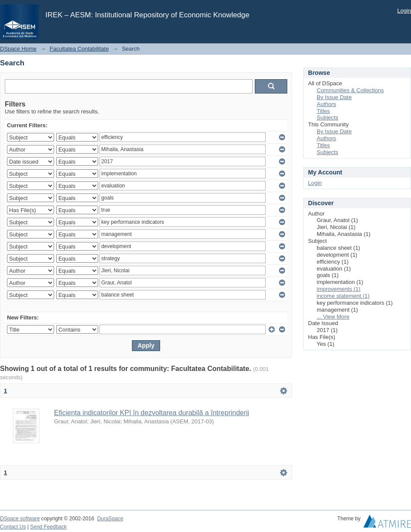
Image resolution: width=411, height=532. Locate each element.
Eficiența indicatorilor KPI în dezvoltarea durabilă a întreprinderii (152, 413)
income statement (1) (343, 296)
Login (404, 11)
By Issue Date (334, 97)
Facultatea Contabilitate (79, 49)
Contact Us (13, 527)
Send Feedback (49, 527)
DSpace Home (18, 49)
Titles (323, 111)
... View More (333, 317)
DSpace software (20, 519)
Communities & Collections (350, 90)
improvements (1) (339, 289)
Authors (326, 104)
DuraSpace (110, 519)
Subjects (328, 118)
